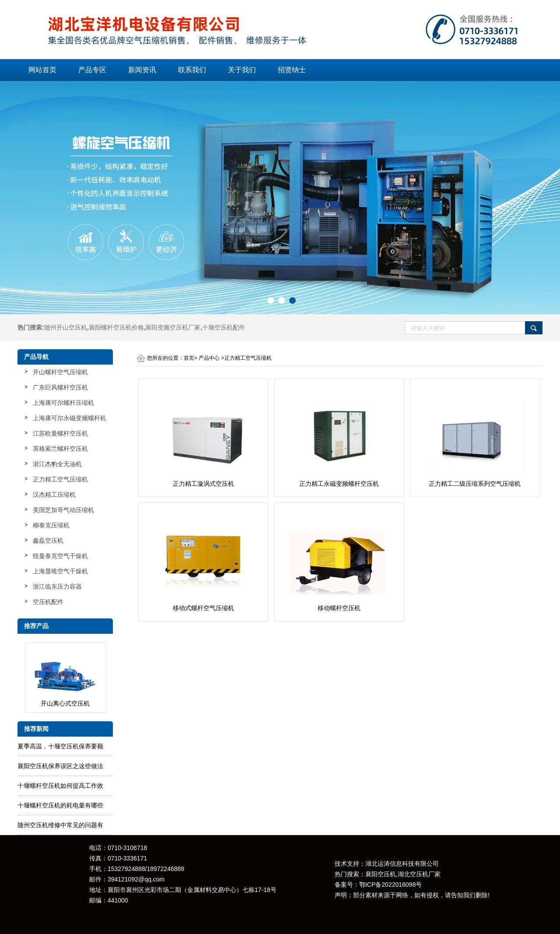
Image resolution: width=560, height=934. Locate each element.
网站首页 (42, 70)
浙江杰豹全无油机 (57, 464)
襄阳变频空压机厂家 (173, 327)
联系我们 (192, 70)
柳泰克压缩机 (51, 525)
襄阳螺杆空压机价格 (116, 327)
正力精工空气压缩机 (60, 479)
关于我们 (242, 70)
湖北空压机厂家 (419, 874)
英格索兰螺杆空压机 (60, 449)
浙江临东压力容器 (57, 586)
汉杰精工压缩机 (54, 495)
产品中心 (209, 358)
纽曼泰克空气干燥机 (60, 556)
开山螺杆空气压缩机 (60, 372)
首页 (189, 358)
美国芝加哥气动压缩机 (63, 510)
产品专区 (92, 70)
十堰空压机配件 (224, 327)
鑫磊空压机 (48, 541)
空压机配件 (48, 602)
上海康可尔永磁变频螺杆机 (70, 418)
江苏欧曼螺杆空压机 (60, 433)
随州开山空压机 (66, 327)
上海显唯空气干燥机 (60, 571)
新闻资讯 (142, 70)
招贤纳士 (292, 70)
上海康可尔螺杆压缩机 (63, 403)
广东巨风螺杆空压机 (60, 387)
